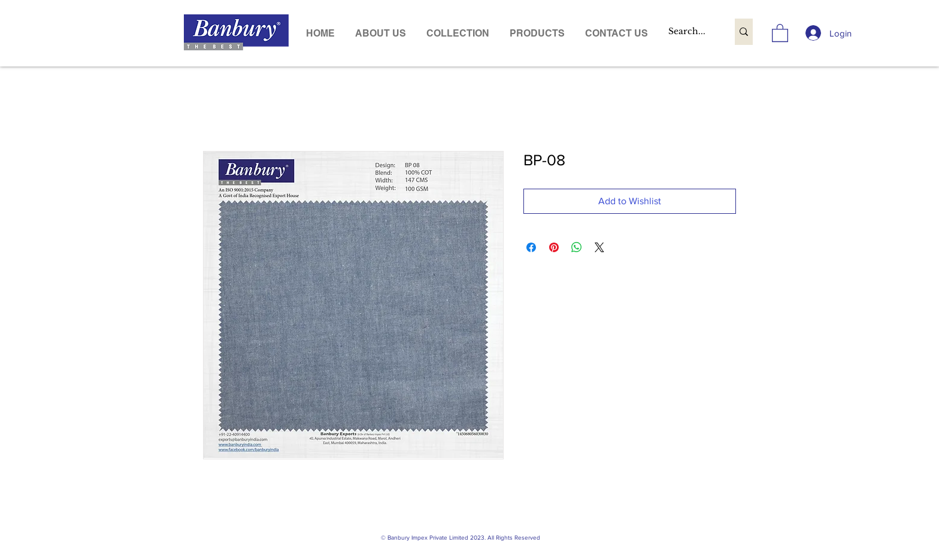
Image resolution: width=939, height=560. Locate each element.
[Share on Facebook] (531, 247)
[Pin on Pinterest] (554, 247)
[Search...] (689, 32)
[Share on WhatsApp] (577, 247)
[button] (537, 33)
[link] (780, 32)
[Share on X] (599, 247)
